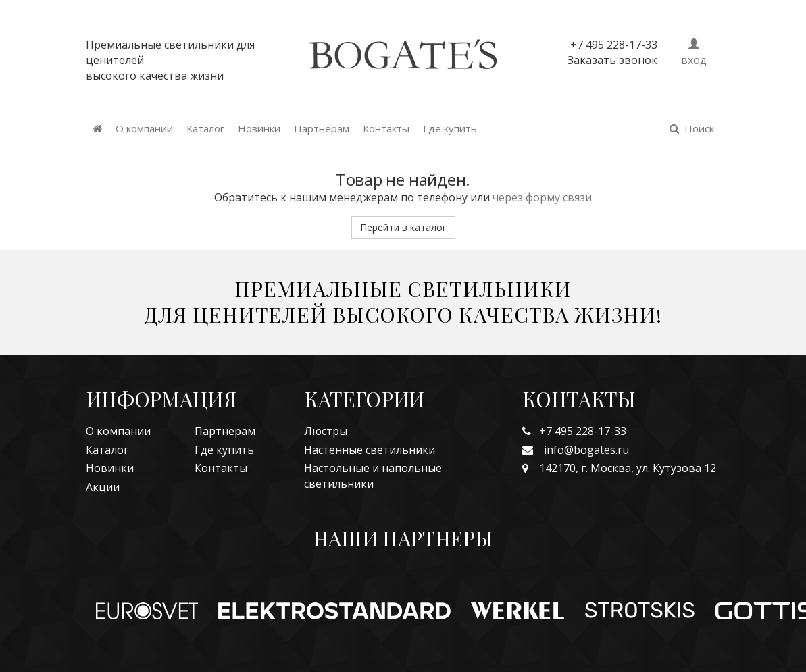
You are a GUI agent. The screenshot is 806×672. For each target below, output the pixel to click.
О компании (144, 128)
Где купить (450, 128)
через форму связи (542, 197)
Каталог (205, 128)
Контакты (386, 128)
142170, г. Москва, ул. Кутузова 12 (619, 468)
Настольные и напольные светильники (373, 476)
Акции (103, 487)
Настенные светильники (370, 450)
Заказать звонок (612, 60)
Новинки (259, 128)
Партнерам (322, 128)
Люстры (326, 431)
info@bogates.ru (576, 450)
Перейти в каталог (403, 227)
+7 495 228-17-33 (574, 431)
